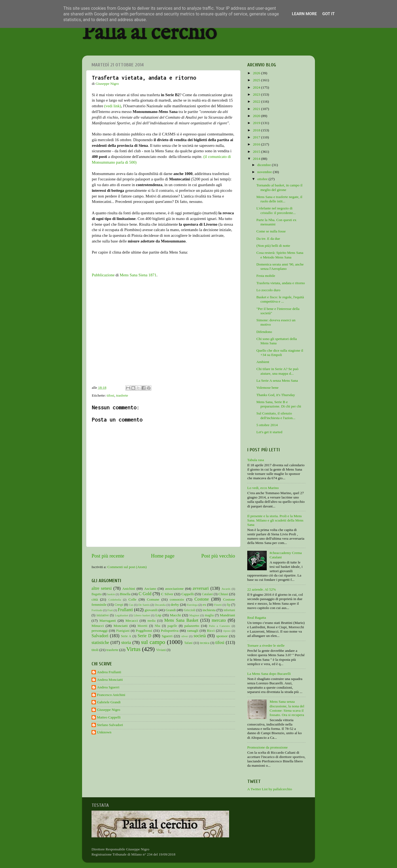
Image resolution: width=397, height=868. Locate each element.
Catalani (207, 594)
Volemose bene (268, 388)
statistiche (100, 643)
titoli (95, 650)
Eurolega (192, 605)
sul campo (153, 642)
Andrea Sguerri (108, 687)
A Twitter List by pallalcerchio (270, 789)
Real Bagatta (257, 618)
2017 (257, 137)
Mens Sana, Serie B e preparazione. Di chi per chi (279, 404)
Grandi (171, 610)
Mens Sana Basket (181, 620)
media (151, 621)
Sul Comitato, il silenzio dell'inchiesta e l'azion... (276, 415)
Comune (153, 599)
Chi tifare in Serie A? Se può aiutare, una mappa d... (277, 371)
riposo (227, 631)
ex (204, 605)
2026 (257, 73)
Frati (110, 610)
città (95, 599)
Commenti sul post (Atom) (127, 567)
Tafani (188, 643)
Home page (163, 556)
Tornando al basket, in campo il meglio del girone (279, 187)
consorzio (177, 599)
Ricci (211, 631)
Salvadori (100, 636)
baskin (111, 594)
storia (126, 643)
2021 (257, 109)
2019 (257, 123)
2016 (257, 144)
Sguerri (167, 636)
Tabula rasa (256, 460)
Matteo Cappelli (109, 717)
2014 (257, 159)
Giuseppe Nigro (109, 710)
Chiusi (223, 594)
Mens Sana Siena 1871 (138, 275)
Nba (157, 626)
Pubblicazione (103, 275)
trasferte (122, 395)
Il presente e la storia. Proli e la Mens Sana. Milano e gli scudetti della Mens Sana (275, 520)
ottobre (263, 179)
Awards (226, 589)
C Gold (145, 594)
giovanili (151, 610)
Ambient (263, 362)
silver (185, 636)
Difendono (264, 332)
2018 (257, 130)
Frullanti (125, 610)
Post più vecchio (218, 556)
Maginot (194, 615)
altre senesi (102, 588)
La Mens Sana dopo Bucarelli (269, 674)
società (200, 636)
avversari (201, 588)
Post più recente (108, 556)
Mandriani (227, 615)
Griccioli (189, 610)
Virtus (133, 649)
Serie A (126, 636)
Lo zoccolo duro (268, 290)
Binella (125, 594)
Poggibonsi (144, 631)
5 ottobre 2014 (267, 425)
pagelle (172, 626)
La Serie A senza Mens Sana (277, 380)
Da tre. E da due (268, 239)
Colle (132, 599)
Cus (131, 605)
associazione (174, 589)
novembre (265, 172)
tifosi (110, 395)
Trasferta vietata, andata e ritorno (281, 283)
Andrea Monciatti (110, 680)
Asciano (150, 589)
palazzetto (192, 626)
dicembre (265, 165)
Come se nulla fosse (271, 231)
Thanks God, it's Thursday (276, 395)
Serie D (144, 636)
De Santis (144, 605)
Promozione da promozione (267, 747)
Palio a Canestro (220, 626)
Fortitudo (97, 610)
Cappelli (188, 594)
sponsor (222, 636)
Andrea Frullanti (109, 672)
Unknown (104, 732)
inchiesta (209, 610)
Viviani (161, 650)
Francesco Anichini (111, 695)
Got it (328, 14)
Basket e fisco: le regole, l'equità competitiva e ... (280, 299)
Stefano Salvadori (110, 725)
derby (175, 605)
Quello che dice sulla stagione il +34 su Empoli (280, 353)
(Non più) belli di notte (273, 246)
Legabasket (121, 615)
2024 (257, 87)
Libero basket (142, 615)
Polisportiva (170, 631)
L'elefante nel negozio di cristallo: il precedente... (276, 210)
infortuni (230, 610)
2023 (257, 94)
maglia (209, 615)
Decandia (160, 605)
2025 (257, 80)
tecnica (205, 643)
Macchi (175, 615)
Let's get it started (269, 432)
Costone (202, 599)
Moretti (142, 626)
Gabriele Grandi (109, 702)
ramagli (193, 631)
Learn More (304, 14)
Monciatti (121, 626)
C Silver (167, 594)
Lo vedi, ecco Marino (263, 488)
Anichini (129, 589)
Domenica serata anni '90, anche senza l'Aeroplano (280, 266)
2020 (257, 116)
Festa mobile (266, 276)
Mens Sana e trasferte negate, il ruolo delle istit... (279, 199)
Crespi (119, 605)
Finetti (218, 605)
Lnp (158, 615)
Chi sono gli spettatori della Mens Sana (277, 341)
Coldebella (115, 600)
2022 (257, 101)
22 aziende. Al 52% (262, 589)
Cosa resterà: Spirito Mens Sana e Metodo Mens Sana (280, 255)
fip (229, 605)
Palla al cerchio (149, 33)
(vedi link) (113, 106)
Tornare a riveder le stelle (266, 645)
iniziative (102, 615)
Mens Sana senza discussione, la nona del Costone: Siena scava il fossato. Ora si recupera (287, 708)
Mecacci (132, 621)
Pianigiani (123, 631)
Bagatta (97, 594)
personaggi (100, 631)
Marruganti (108, 621)
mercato (219, 620)
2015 (257, 152)
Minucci (98, 626)
